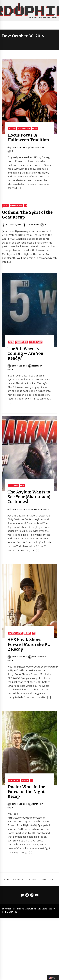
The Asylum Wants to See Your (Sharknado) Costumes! (29, 497)
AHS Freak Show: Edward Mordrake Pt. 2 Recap (29, 644)
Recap (5, 206)
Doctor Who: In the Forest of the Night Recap (26, 792)
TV (26, 206)
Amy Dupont (14, 780)
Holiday (12, 128)
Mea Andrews (24, 128)
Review (27, 633)
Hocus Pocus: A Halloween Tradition (28, 137)
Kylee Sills (13, 485)
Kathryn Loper (15, 633)
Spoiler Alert (36, 342)
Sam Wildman (16, 206)
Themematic (10, 912)
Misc (22, 485)
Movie (35, 128)
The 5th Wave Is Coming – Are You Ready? (25, 353)
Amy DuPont (36, 804)
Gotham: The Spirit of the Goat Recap (27, 215)
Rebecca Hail (22, 342)
